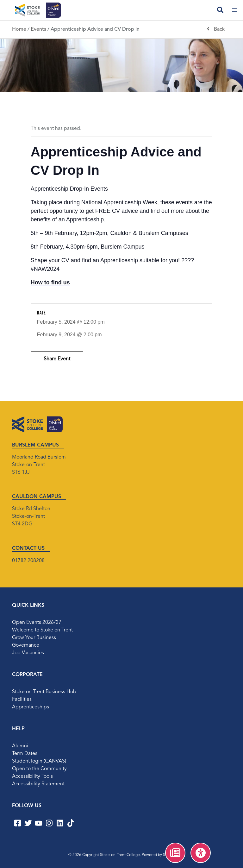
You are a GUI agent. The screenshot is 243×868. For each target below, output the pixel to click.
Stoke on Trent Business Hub (44, 692)
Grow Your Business (34, 638)
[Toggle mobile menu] (235, 10)
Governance (26, 645)
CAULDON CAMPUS (37, 497)
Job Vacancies (28, 653)
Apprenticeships (31, 707)
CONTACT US (28, 548)
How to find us (50, 282)
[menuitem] (175, 853)
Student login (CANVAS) (39, 761)
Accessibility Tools (32, 776)
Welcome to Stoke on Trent (42, 630)
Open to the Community (39, 769)
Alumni (20, 746)
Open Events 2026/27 (37, 623)
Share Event (57, 359)
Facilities (22, 700)
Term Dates (25, 754)
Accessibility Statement (38, 784)
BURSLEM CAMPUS (35, 445)
